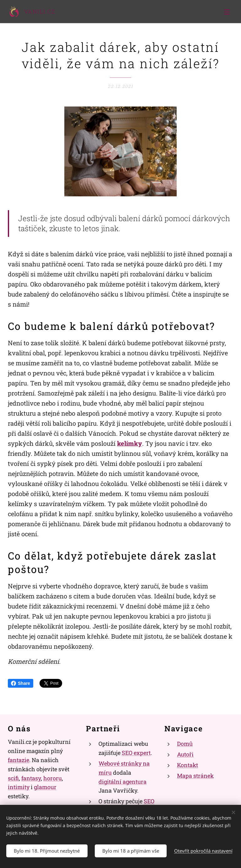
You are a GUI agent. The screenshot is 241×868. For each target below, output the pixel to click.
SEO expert (136, 753)
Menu (227, 12)
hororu (53, 778)
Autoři (185, 754)
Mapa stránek (195, 776)
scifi (13, 778)
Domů (185, 744)
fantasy (31, 778)
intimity (19, 787)
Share (21, 683)
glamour (45, 787)
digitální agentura (123, 781)
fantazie (19, 760)
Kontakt (187, 765)
